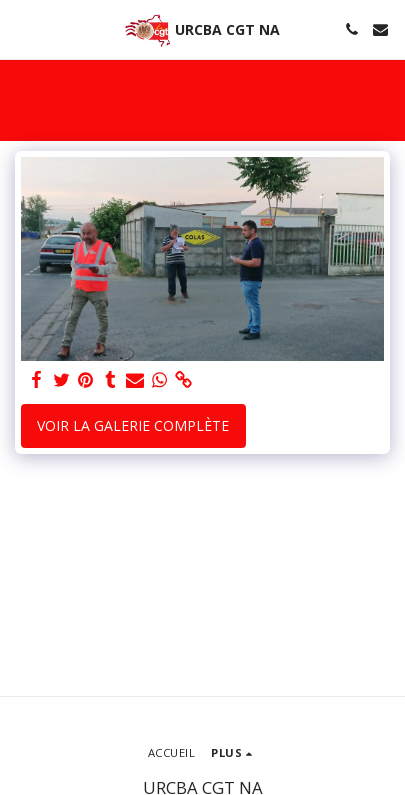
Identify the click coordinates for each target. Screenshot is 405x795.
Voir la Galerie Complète (133, 425)
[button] (22, 28)
